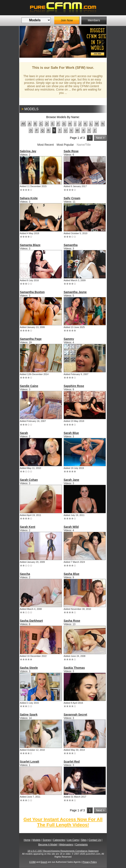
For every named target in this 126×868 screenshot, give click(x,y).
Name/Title (84, 145)
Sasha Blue (71, 574)
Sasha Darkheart (31, 621)
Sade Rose (71, 151)
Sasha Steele (29, 668)
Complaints (81, 845)
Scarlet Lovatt (30, 762)
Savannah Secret (75, 715)
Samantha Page (31, 339)
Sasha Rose (72, 621)
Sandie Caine (29, 386)
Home (27, 840)
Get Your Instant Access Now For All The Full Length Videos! (63, 822)
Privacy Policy (89, 862)
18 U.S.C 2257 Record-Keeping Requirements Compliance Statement (63, 851)
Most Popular (65, 145)
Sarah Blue (71, 433)
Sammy (69, 339)
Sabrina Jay (28, 151)
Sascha (25, 574)
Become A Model (48, 845)
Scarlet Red (72, 762)
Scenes (47, 840)
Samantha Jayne (75, 292)
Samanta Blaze (30, 245)
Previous (26, 42)
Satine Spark (29, 715)
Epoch (44, 862)
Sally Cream (72, 198)
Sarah (24, 433)
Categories (59, 840)
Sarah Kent (28, 527)
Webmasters (66, 845)
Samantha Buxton (32, 292)
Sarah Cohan (29, 480)
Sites (84, 840)
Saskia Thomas (74, 668)
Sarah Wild (71, 527)
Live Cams (73, 840)
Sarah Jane (71, 480)
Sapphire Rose (74, 386)
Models (36, 840)
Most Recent (46, 145)
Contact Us (95, 840)
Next (100, 42)
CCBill (32, 862)
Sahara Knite (29, 198)
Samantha (71, 245)
